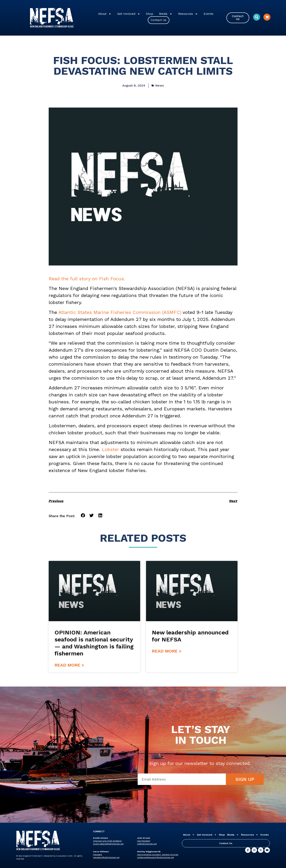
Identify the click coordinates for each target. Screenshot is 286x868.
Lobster (110, 449)
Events (209, 14)
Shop (150, 14)
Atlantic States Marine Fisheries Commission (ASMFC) (120, 312)
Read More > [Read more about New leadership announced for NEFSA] (167, 651)
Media (166, 14)
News (159, 85)
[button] (83, 515)
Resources (188, 14)
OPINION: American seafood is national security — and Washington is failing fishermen (94, 643)
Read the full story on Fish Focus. (87, 279)
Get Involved (129, 14)
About (105, 14)
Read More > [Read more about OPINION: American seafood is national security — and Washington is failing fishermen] (69, 665)
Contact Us (159, 20)
